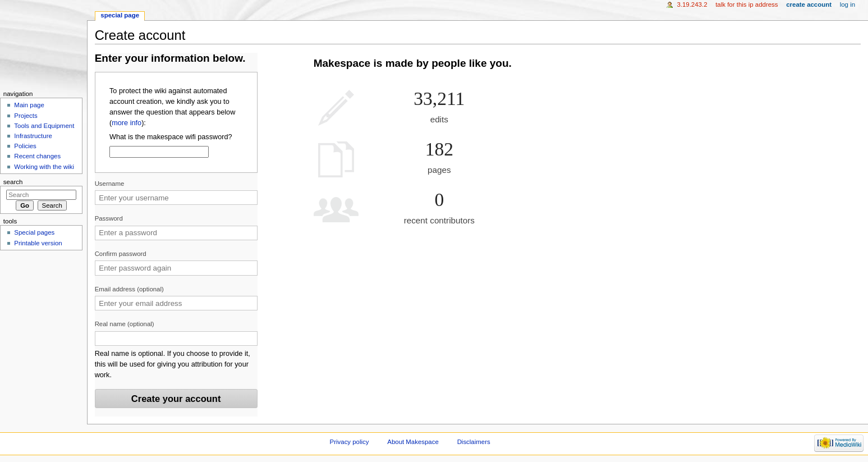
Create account (809, 4)
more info (127, 123)
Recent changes (37, 156)
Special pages (34, 232)
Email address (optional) (129, 289)
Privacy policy (350, 442)
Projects (26, 116)
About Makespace (413, 442)
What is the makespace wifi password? (171, 137)
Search (13, 182)
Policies (25, 146)
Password (109, 218)
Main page (29, 105)
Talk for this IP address (747, 4)
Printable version (38, 243)
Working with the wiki (44, 167)
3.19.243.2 (692, 4)
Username (110, 184)
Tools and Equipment (44, 126)
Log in (848, 4)
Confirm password (121, 254)
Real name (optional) (125, 324)
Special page (120, 15)
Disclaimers (474, 442)
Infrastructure (33, 136)
